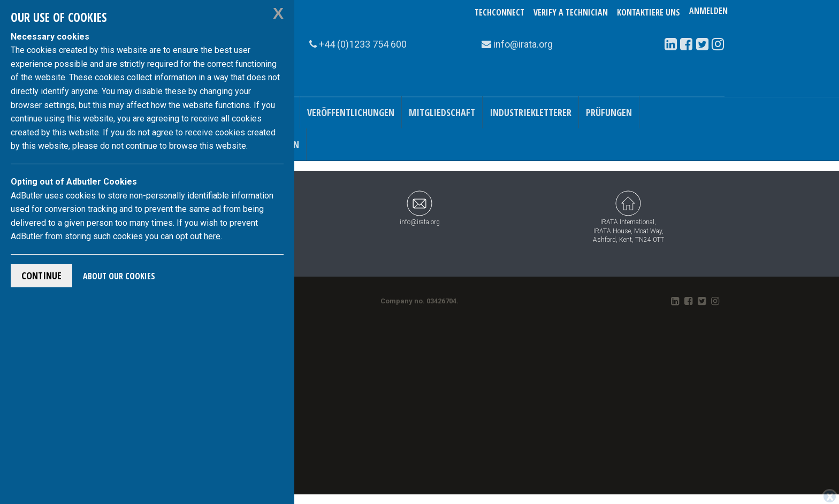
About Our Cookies (119, 276)
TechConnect (499, 12)
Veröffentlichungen (351, 112)
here (212, 236)
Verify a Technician (571, 12)
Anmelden (708, 12)
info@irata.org (420, 208)
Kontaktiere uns (649, 12)
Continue (41, 276)
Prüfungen (609, 112)
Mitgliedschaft (442, 112)
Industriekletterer (531, 112)
